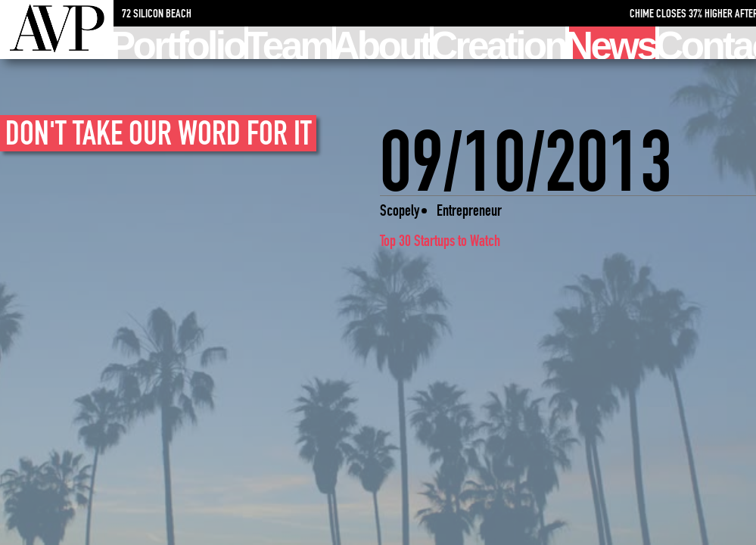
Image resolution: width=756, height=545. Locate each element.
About (383, 43)
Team (290, 43)
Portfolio (179, 43)
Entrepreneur (469, 210)
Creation (499, 43)
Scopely (400, 210)
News (612, 43)
